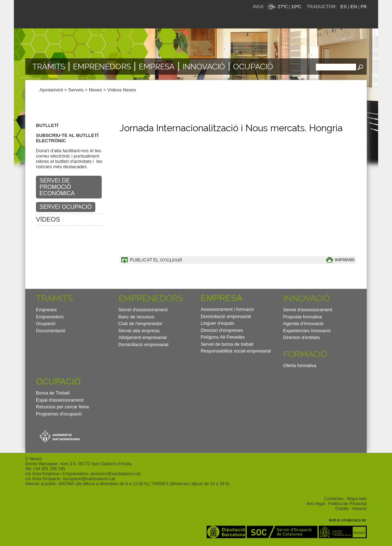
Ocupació (253, 67)
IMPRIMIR (345, 260)
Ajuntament (51, 90)
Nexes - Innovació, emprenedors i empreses (96, 14)
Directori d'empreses (222, 330)
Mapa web (357, 499)
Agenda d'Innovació (303, 324)
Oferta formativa (300, 365)
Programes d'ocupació (59, 414)
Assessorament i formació (227, 309)
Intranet (359, 509)
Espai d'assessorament (60, 400)
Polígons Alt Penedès (223, 337)
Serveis (76, 90)
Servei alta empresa (139, 331)
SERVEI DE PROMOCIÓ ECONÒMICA (57, 187)
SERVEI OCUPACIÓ (66, 207)
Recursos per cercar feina (62, 407)
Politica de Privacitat (348, 504)
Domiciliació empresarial (144, 344)
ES (343, 7)
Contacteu (334, 499)
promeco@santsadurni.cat (116, 474)
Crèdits (342, 509)
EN (354, 7)
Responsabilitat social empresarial (236, 351)
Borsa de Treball (53, 393)
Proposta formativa (303, 317)
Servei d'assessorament (143, 310)
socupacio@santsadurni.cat (89, 479)
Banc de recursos (136, 317)
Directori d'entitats (302, 337)
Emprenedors (102, 67)
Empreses (46, 310)
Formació (305, 354)
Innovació (204, 67)
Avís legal (316, 504)
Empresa (157, 67)
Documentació (51, 331)
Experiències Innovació (307, 331)
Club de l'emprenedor (141, 324)
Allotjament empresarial (143, 337)
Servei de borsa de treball (227, 344)
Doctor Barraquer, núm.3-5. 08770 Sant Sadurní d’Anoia (78, 464)
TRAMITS (54, 298)
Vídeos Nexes (122, 90)
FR (364, 7)
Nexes (96, 90)
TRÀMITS (49, 67)
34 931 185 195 (50, 469)
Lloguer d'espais (217, 323)
